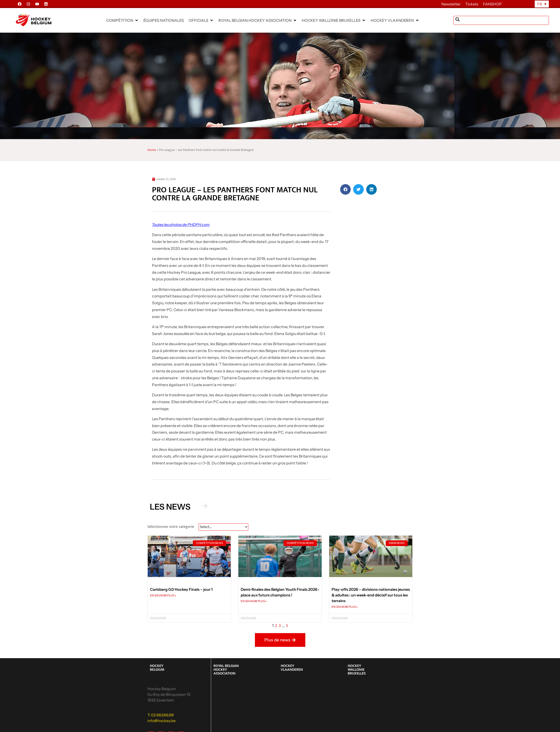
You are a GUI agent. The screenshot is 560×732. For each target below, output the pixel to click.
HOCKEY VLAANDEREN (292, 668)
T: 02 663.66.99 (161, 715)
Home (152, 150)
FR (540, 4)
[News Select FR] (223, 527)
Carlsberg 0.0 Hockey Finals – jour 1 (181, 589)
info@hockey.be (162, 721)
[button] (122, 20)
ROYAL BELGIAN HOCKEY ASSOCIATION (226, 670)
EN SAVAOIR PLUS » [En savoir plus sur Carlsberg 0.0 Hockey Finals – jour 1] (163, 595)
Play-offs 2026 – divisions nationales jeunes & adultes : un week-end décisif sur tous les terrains (371, 595)
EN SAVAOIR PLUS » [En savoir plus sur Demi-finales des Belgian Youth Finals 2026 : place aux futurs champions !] (254, 601)
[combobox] (501, 20)
